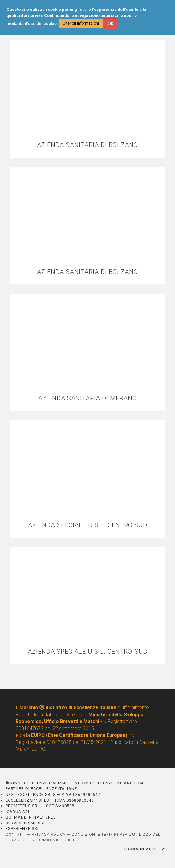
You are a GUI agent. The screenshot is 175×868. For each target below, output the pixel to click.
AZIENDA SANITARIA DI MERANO (87, 398)
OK (111, 24)
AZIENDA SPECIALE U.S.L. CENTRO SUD (88, 525)
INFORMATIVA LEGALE (53, 840)
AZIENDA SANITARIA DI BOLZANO (87, 145)
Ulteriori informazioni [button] (81, 23)
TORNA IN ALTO (145, 849)
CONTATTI (16, 834)
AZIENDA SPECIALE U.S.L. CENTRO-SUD (88, 652)
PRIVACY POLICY (49, 834)
